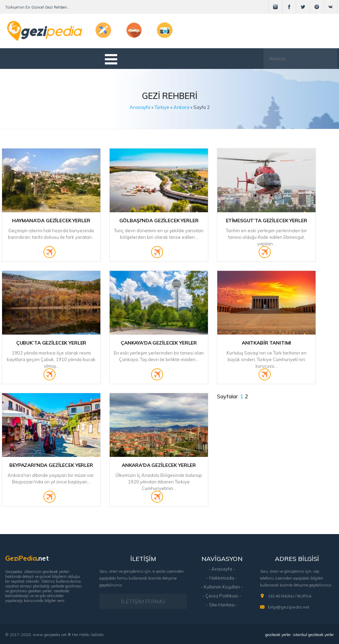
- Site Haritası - (222, 605)
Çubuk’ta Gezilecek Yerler (51, 343)
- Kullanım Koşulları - (222, 587)
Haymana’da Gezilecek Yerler (51, 221)
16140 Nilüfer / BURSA (290, 596)
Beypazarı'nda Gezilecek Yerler (51, 465)
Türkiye (162, 107)
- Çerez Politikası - (222, 596)
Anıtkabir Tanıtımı (266, 343)
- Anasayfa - (222, 569)
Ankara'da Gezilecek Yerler (159, 465)
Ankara (181, 107)
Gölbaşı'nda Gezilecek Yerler (159, 221)
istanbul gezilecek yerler (313, 635)
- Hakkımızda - (222, 578)
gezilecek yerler (278, 635)
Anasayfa (140, 107)
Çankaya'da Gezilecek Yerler (159, 343)
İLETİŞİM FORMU (143, 601)
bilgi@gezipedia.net (289, 607)
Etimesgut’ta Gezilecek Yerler (267, 221)
